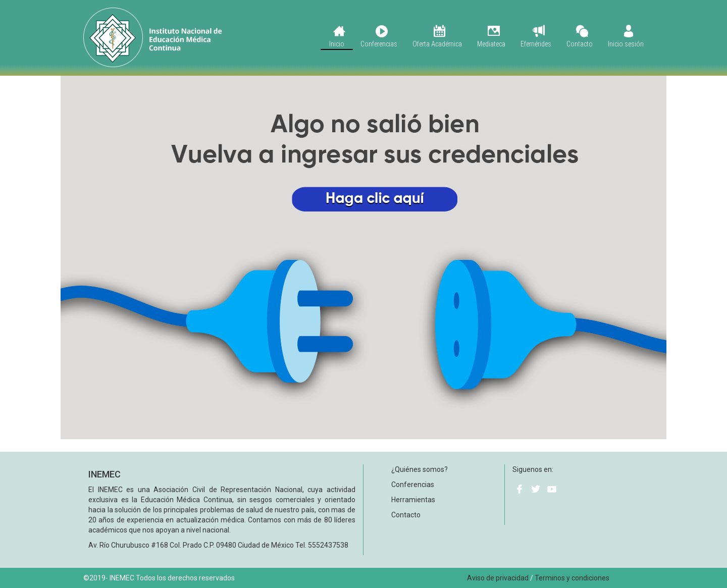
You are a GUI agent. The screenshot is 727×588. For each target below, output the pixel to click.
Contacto (580, 37)
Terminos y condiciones (572, 578)
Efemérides (536, 37)
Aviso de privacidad (498, 578)
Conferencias (379, 37)
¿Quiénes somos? (420, 469)
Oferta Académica (437, 37)
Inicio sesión (626, 37)
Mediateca (491, 37)
